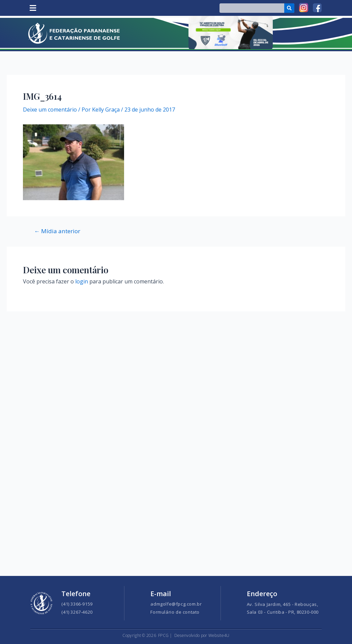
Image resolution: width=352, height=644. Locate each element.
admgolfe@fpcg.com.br (176, 604)
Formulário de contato (175, 612)
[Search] (289, 8)
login (82, 281)
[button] (33, 8)
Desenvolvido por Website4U (202, 635)
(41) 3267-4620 (77, 612)
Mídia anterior (57, 231)
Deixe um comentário (50, 110)
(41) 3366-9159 (77, 604)
